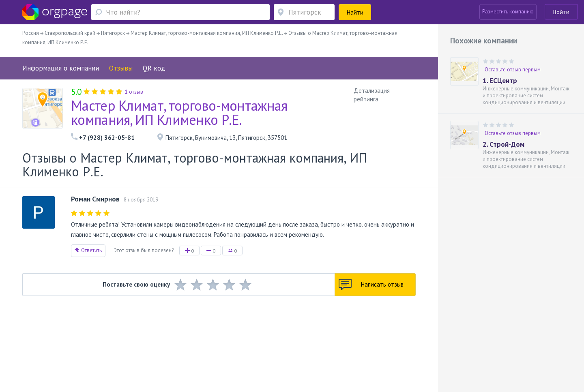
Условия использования (180, 340)
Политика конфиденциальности (250, 340)
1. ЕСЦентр (500, 81)
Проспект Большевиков (193, 352)
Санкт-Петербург (137, 352)
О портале (90, 340)
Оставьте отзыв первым (513, 70)
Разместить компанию (508, 12)
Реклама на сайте (127, 340)
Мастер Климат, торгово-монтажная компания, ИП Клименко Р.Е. (179, 112)
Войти (561, 12)
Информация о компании (61, 68)
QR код (154, 68)
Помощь (64, 340)
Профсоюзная (99, 352)
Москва (64, 352)
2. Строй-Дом (503, 144)
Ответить (88, 250)
